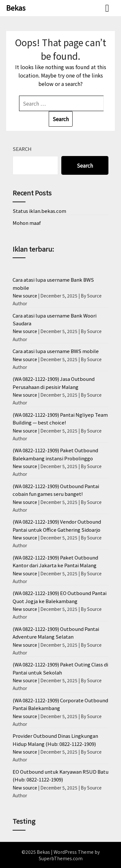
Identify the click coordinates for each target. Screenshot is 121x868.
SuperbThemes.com (61, 858)
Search (22, 149)
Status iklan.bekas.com (39, 211)
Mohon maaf (27, 223)
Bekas (16, 7)
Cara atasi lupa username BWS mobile (56, 351)
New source (25, 296)
